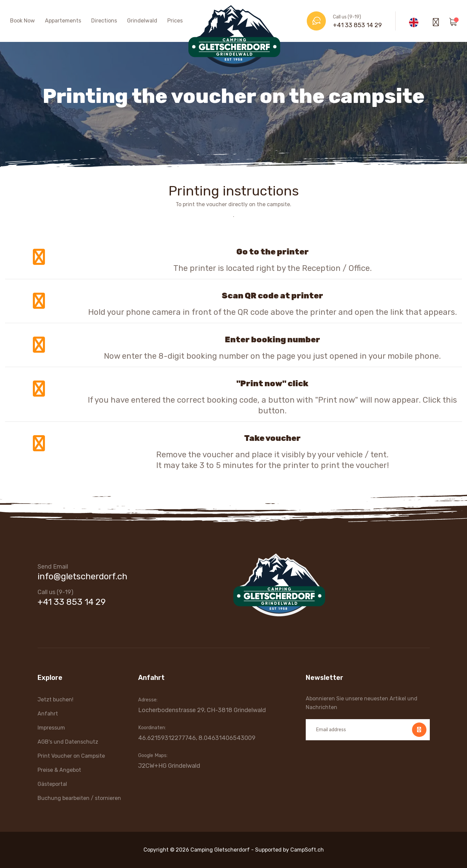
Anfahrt (48, 714)
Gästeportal (52, 784)
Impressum (51, 728)
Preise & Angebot (59, 770)
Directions (104, 21)
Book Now (22, 21)
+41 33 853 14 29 (357, 25)
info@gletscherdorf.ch (82, 576)
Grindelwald (142, 21)
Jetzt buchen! (55, 700)
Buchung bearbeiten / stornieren (79, 798)
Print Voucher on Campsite (71, 756)
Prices (175, 21)
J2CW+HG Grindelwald (169, 766)
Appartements (63, 21)
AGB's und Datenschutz (68, 742)
